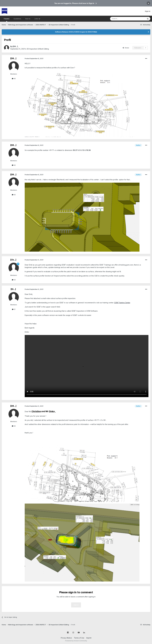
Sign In (148, 11)
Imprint (89, 638)
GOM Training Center (122, 303)
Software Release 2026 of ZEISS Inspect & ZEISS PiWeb (76, 32)
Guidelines (17, 19)
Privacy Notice (66, 638)
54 (14, 280)
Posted (34, 58)
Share (126, 48)
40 (14, 79)
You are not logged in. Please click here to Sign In (74, 3)
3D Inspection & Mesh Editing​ (38, 49)
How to (28, 19)
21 (14, 309)
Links (37, 19)
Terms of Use (79, 638)
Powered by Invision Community (76, 641)
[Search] (122, 19)
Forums (7, 20)
